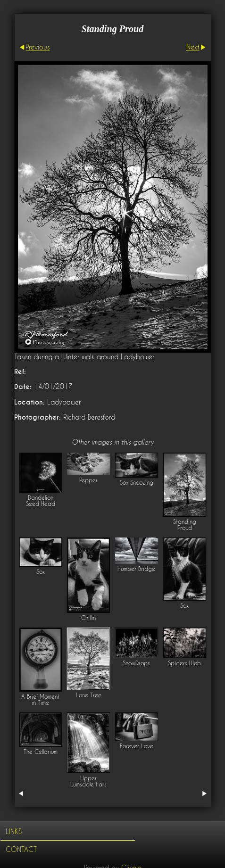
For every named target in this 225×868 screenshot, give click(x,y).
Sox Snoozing (137, 483)
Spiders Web (184, 663)
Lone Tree (89, 695)
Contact (21, 849)
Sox (41, 572)
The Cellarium (41, 752)
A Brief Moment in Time (40, 700)
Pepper (88, 480)
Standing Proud (185, 525)
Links (14, 831)
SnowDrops (136, 663)
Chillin (88, 618)
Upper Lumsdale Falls (88, 781)
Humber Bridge (136, 569)
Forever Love (137, 746)
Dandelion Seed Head (41, 501)
